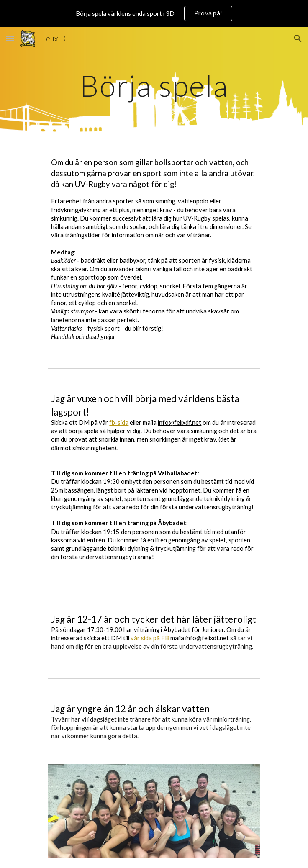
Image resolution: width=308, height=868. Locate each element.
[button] (10, 38)
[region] (154, 13)
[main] (154, 86)
